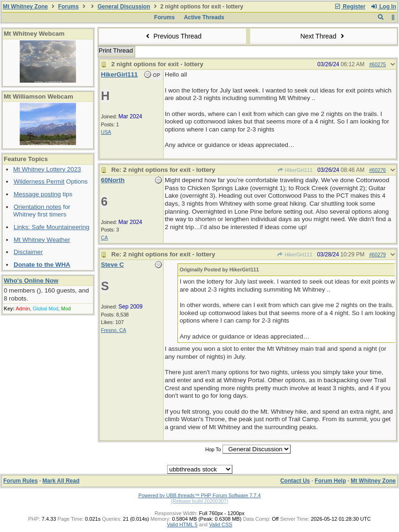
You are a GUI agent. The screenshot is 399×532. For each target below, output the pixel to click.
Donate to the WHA (42, 265)
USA (106, 132)
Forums (69, 7)
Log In (384, 7)
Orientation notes (38, 207)
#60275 (377, 64)
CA (104, 238)
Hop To (213, 449)
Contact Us (295, 481)
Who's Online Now (31, 281)
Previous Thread (172, 36)
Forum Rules (20, 481)
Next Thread (323, 36)
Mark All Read (61, 481)
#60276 (377, 170)
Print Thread (116, 50)
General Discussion (124, 7)
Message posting (37, 194)
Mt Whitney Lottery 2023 (47, 169)
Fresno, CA (114, 330)
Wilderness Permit (39, 181)
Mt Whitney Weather (42, 240)
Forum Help (330, 481)
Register (350, 7)
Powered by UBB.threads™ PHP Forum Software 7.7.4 (199, 495)
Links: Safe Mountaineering (52, 227)
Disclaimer (28, 252)
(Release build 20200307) (199, 501)
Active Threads (204, 17)
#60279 (377, 254)
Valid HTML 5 (182, 524)
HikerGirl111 (295, 170)
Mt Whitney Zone (25, 7)
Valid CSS (220, 524)
